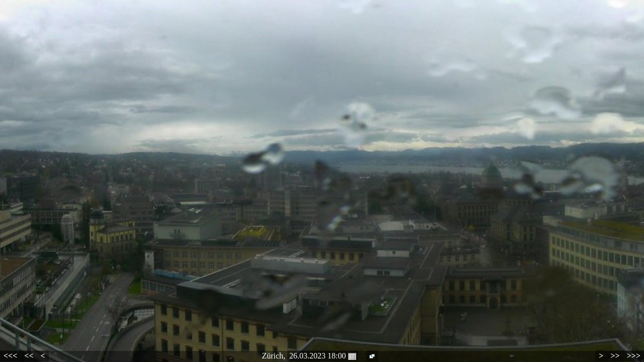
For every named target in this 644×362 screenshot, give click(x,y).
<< (29, 356)
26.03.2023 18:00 (323, 356)
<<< (10, 356)
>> (615, 356)
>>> (634, 356)
